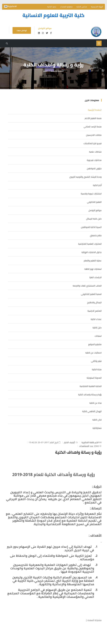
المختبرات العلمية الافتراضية (90, 244)
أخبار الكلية (97, 185)
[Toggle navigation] (99, 43)
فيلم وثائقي (96, 361)
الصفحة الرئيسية (57, 71)
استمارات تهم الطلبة (93, 269)
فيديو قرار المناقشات (93, 143)
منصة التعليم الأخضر (93, 118)
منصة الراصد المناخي (93, 127)
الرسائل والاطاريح (94, 302)
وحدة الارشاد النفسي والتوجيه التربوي (85, 177)
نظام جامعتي (96, 235)
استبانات (98, 336)
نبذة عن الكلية (96, 403)
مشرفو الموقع (95, 344)
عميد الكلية (52, 7)
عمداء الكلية (96, 319)
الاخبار (45, 71)
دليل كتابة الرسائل (94, 219)
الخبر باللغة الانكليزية (90, 442)
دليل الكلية (97, 328)
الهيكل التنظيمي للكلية (92, 411)
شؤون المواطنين (94, 168)
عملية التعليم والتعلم (93, 261)
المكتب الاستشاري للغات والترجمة (87, 286)
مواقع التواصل (95, 210)
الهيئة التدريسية (97, 7)
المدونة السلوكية (94, 378)
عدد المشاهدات (86, 446)
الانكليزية (10, 6)
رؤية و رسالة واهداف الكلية (90, 394)
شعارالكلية (97, 428)
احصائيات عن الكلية (93, 353)
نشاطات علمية (95, 152)
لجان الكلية (97, 420)
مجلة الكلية (97, 369)
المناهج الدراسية (95, 311)
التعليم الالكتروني (94, 202)
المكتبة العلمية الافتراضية (91, 386)
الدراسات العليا (95, 277)
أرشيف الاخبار (70, 442)
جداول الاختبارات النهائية (92, 252)
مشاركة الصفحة (95, 620)
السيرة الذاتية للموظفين (91, 227)
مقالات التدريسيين (94, 135)
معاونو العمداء (66, 7)
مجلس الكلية (82, 7)
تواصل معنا (22, 30)
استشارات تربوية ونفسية (91, 194)
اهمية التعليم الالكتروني (91, 294)
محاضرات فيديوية (94, 160)
